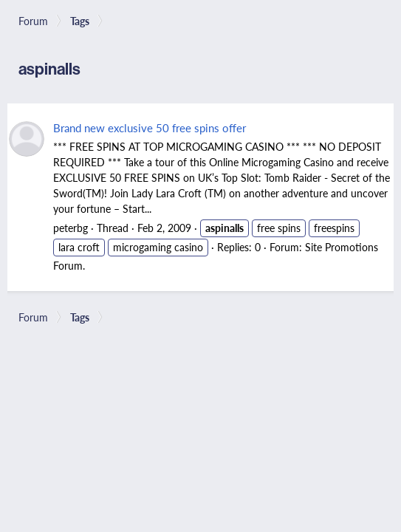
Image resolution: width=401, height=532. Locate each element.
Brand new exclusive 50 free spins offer (150, 127)
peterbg (71, 228)
